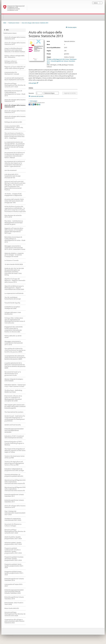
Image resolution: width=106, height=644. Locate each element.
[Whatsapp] (38, 104)
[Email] (39, 104)
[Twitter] (32, 104)
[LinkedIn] (34, 104)
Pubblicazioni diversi (14, 23)
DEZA (5, 23)
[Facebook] (30, 104)
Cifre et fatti (33, 83)
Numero (31, 93)
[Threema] (36, 104)
